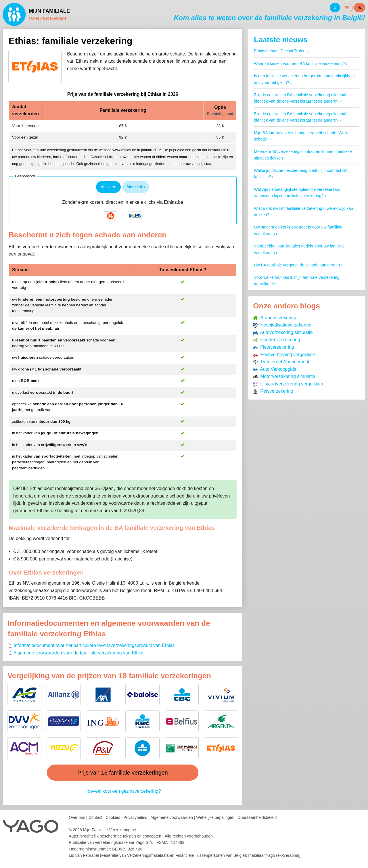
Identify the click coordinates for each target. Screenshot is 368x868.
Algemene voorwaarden (172, 817)
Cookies (113, 817)
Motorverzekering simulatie (284, 376)
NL (360, 7)
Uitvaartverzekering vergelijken (288, 384)
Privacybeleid (135, 817)
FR (347, 7)
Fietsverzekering (273, 347)
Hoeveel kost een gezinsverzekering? (123, 791)
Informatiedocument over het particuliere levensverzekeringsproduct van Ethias (91, 645)
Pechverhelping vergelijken (284, 355)
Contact (95, 817)
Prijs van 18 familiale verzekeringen (123, 773)
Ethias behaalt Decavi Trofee (280, 51)
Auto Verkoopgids (274, 369)
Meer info (136, 187)
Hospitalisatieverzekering (282, 325)
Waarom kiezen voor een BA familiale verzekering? (299, 64)
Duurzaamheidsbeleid (257, 817)
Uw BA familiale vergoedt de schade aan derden (297, 265)
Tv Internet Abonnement (281, 362)
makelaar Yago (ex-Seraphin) (274, 855)
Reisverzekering (273, 391)
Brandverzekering (275, 318)
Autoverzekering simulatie (283, 332)
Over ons (77, 817)
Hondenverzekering (277, 340)
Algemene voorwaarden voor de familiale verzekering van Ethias (76, 653)
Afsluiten (108, 187)
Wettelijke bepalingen (215, 817)
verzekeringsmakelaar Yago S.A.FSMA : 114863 (140, 842)
